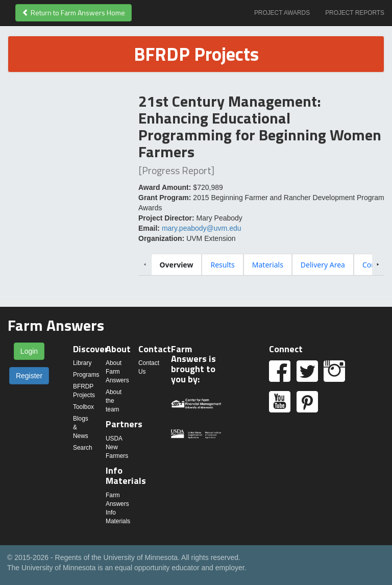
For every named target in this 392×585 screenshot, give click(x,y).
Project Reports (355, 13)
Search (83, 448)
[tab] (177, 265)
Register (29, 376)
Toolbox (83, 407)
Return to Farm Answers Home (73, 13)
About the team (114, 401)
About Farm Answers (117, 372)
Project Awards (282, 13)
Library (82, 363)
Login (29, 351)
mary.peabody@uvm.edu (202, 228)
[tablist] (262, 264)
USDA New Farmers (117, 447)
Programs (86, 375)
